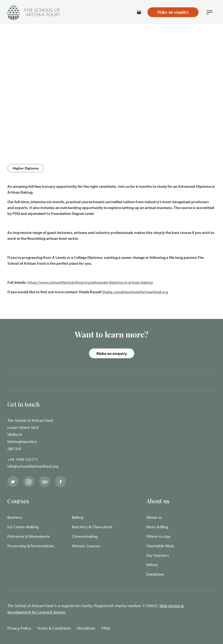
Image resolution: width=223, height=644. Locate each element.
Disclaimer (86, 628)
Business (15, 517)
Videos (152, 565)
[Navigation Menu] (210, 12)
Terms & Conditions (54, 628)
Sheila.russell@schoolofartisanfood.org (135, 292)
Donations (155, 574)
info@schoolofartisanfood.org (33, 466)
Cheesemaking (85, 536)
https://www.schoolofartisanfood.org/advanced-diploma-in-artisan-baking (90, 282)
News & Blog (157, 527)
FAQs (106, 628)
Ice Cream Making (23, 527)
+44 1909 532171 (23, 459)
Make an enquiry (112, 353)
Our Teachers (158, 555)
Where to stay (158, 536)
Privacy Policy (19, 628)
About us (154, 517)
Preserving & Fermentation (31, 546)
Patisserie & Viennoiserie (29, 536)
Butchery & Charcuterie (92, 527)
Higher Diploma (26, 168)
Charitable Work (160, 546)
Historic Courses (86, 546)
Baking (78, 517)
